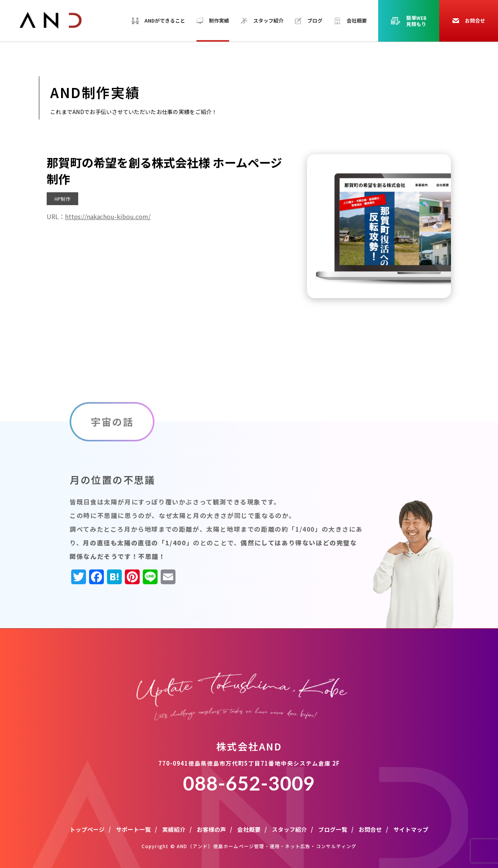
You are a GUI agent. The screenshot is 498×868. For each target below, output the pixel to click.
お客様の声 (211, 829)
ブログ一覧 (333, 829)
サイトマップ (411, 829)
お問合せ (370, 829)
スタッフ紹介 (289, 829)
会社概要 (249, 829)
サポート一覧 (133, 829)
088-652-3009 (249, 783)
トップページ (87, 829)
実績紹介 (174, 829)
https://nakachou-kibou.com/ (108, 216)
